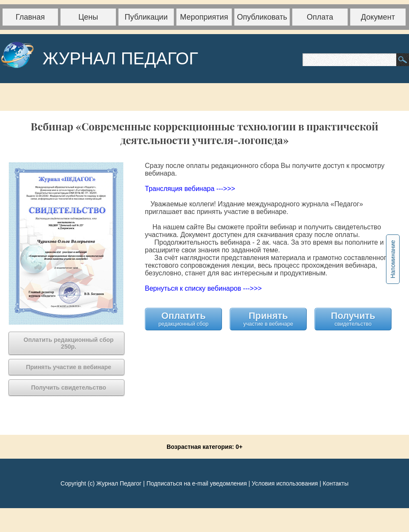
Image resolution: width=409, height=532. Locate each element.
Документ (378, 17)
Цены (88, 17)
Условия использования (285, 483)
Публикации (146, 17)
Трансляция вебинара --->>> (190, 189)
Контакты (335, 483)
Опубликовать (262, 17)
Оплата (320, 17)
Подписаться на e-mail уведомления (197, 483)
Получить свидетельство (353, 319)
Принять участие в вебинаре (268, 319)
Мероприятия (204, 17)
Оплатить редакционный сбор (184, 319)
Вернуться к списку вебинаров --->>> (203, 288)
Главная (30, 17)
